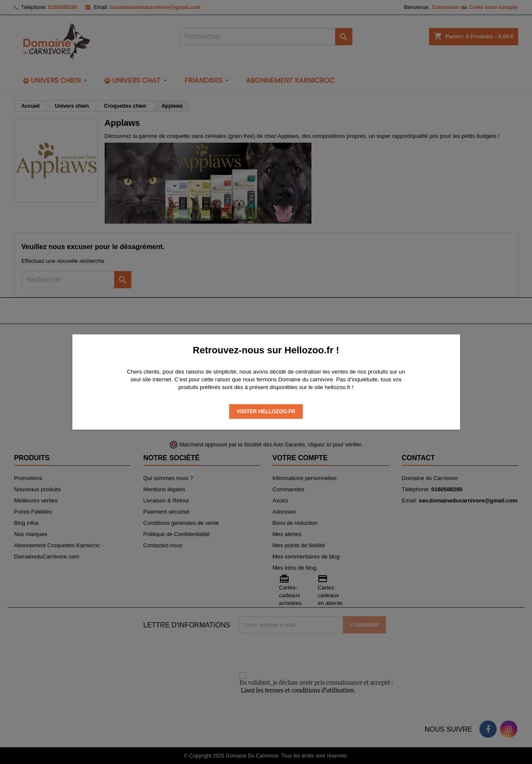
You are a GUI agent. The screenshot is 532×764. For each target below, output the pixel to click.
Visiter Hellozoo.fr (266, 412)
